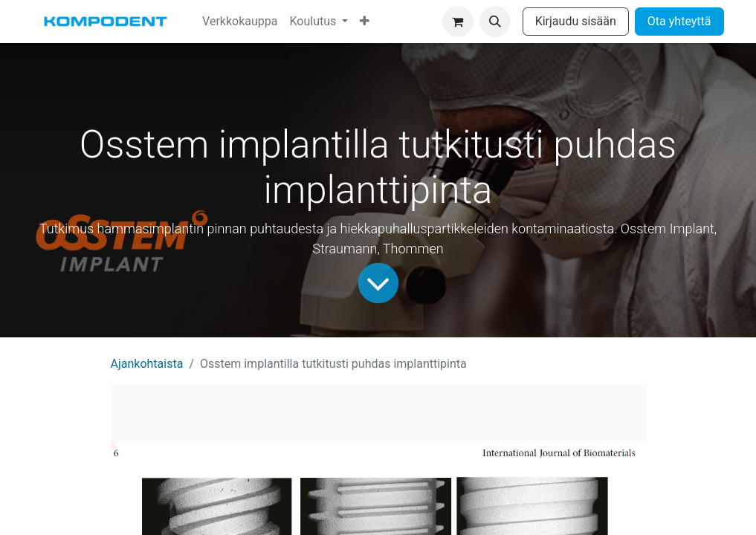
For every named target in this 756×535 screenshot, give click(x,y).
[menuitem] (240, 22)
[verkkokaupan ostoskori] (458, 22)
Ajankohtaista (147, 364)
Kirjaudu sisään (576, 21)
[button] (495, 22)
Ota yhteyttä (679, 21)
